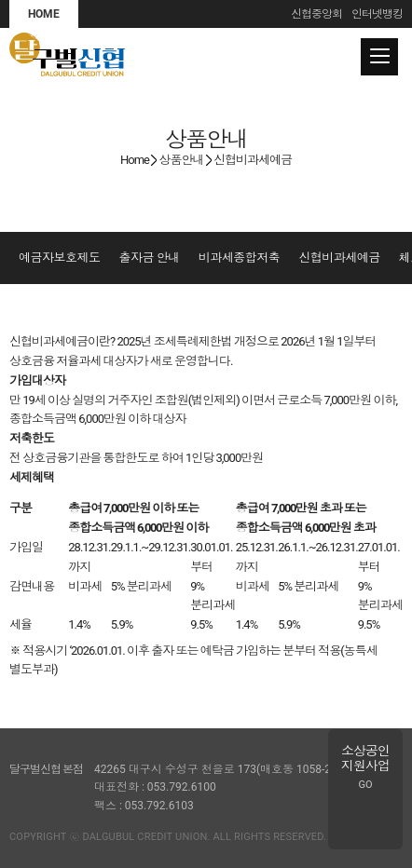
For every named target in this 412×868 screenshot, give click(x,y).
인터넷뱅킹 (377, 14)
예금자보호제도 (60, 258)
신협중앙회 (316, 14)
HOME (44, 14)
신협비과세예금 (339, 258)
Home (135, 160)
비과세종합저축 (240, 258)
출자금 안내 (150, 258)
